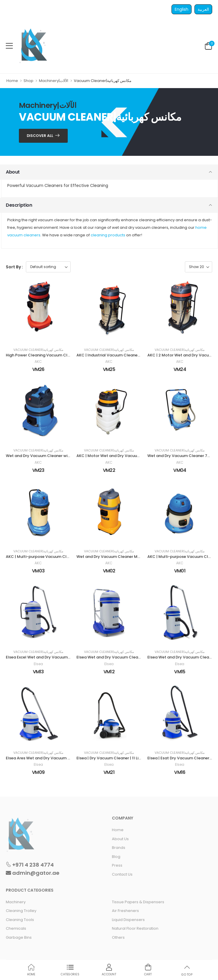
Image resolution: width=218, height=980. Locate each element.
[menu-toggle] (9, 46)
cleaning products (108, 235)
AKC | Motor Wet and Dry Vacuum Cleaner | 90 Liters (126, 456)
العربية (203, 9)
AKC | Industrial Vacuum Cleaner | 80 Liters (117, 355)
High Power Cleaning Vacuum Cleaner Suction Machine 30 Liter (66, 355)
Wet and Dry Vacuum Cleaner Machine (113, 557)
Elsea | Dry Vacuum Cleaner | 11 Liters (111, 758)
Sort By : (14, 267)
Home (12, 81)
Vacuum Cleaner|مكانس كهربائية (38, 350)
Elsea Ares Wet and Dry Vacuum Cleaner (44, 758)
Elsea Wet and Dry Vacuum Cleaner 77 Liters (119, 657)
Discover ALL (40, 136)
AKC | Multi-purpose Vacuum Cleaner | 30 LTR (49, 557)
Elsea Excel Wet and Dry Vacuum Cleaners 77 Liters (54, 657)
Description (19, 205)
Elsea (38, 664)
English (182, 9)
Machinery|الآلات (54, 81)
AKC (38, 362)
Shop (28, 81)
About (13, 172)
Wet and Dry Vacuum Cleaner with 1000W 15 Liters (53, 456)
